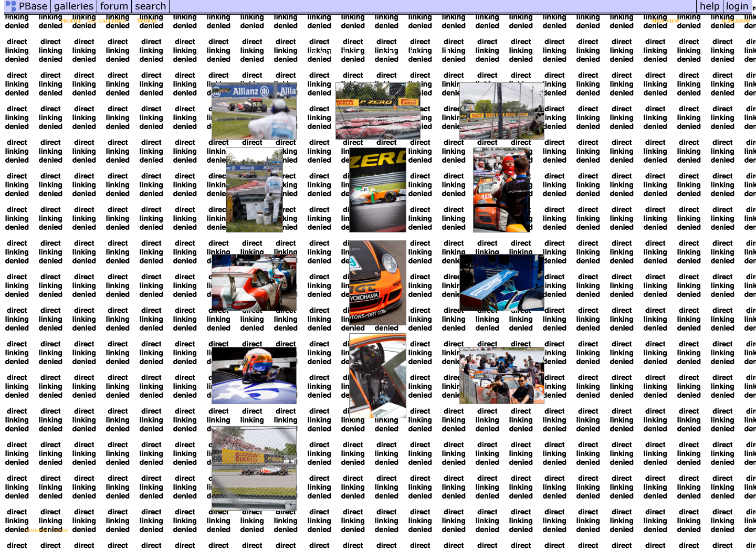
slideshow (736, 20)
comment (36, 530)
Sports (147, 20)
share (61, 530)
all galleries (106, 20)
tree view (665, 20)
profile (71, 20)
